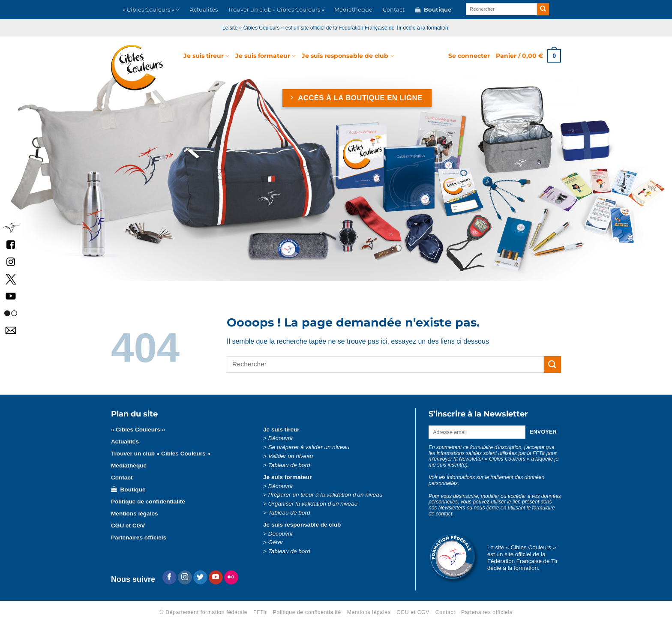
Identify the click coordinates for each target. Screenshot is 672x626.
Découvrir (281, 438)
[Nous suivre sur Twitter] (200, 578)
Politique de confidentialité (148, 502)
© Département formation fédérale (204, 612)
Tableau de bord (289, 465)
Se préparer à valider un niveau (309, 447)
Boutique (433, 10)
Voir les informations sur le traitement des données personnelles (486, 480)
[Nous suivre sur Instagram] (185, 578)
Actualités (204, 10)
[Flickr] (231, 578)
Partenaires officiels (139, 538)
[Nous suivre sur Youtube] (216, 578)
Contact (394, 10)
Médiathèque (353, 10)
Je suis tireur (206, 56)
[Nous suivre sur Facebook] (169, 578)
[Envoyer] (543, 9)
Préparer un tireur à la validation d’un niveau (325, 495)
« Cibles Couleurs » (151, 10)
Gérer (276, 542)
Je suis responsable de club (348, 56)
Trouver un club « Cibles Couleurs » (276, 10)
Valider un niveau (291, 456)
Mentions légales (135, 514)
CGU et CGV (128, 526)
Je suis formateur (265, 56)
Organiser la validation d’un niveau (313, 504)
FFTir (260, 612)
